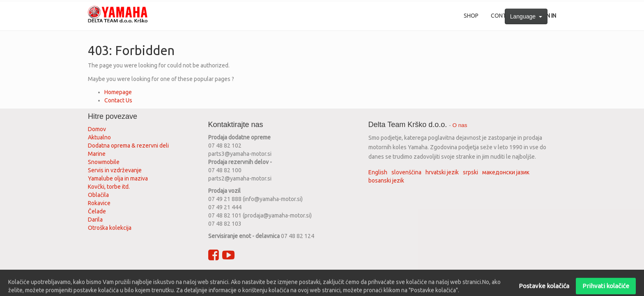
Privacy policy (237, 277)
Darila (95, 220)
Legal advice (275, 277)
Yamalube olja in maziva (118, 178)
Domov (97, 129)
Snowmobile (104, 162)
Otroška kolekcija (110, 228)
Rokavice (99, 203)
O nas (460, 125)
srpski (470, 172)
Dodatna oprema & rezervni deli (128, 146)
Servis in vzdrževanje (115, 170)
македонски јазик (506, 172)
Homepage (118, 92)
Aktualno (99, 137)
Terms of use (199, 277)
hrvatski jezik (442, 172)
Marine (97, 154)
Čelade (97, 211)
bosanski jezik (386, 180)
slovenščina (406, 172)
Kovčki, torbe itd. (109, 187)
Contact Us (118, 100)
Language (526, 16)
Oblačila (98, 195)
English (378, 172)
